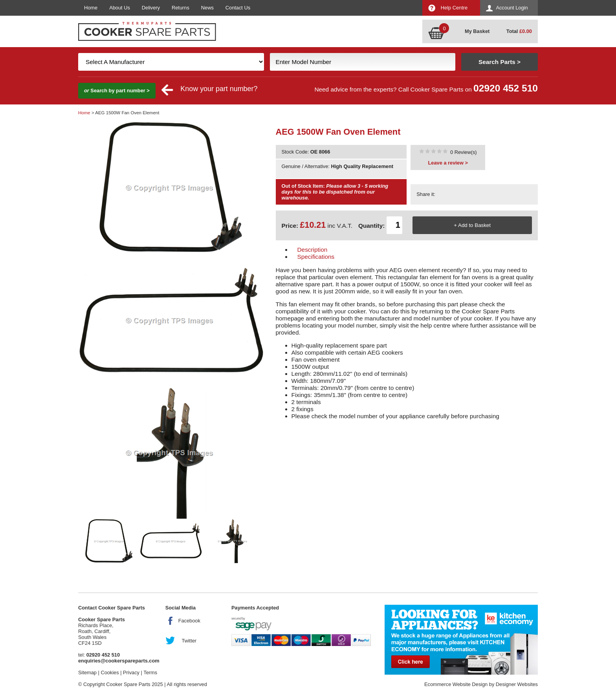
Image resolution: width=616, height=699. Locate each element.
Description (313, 250)
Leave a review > (448, 163)
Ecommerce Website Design (456, 684)
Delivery (151, 8)
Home (91, 8)
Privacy (131, 672)
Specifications (316, 257)
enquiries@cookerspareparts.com (119, 661)
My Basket (477, 31)
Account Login (512, 8)
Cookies (110, 672)
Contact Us (238, 8)
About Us (120, 8)
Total (519, 31)
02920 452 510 (506, 88)
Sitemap (87, 672)
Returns (181, 8)
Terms (150, 672)
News (207, 8)
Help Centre (454, 8)
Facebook (189, 621)
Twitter (189, 641)
